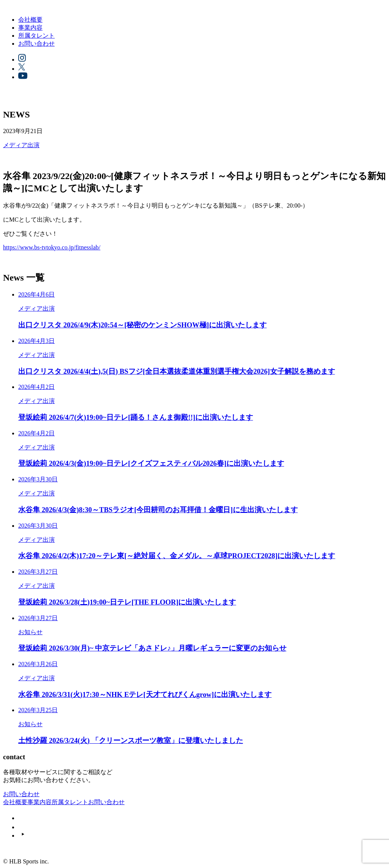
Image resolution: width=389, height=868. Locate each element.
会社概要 (30, 20)
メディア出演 (21, 145)
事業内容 (30, 28)
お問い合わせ (36, 44)
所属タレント (36, 36)
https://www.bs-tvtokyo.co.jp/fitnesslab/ (52, 247)
